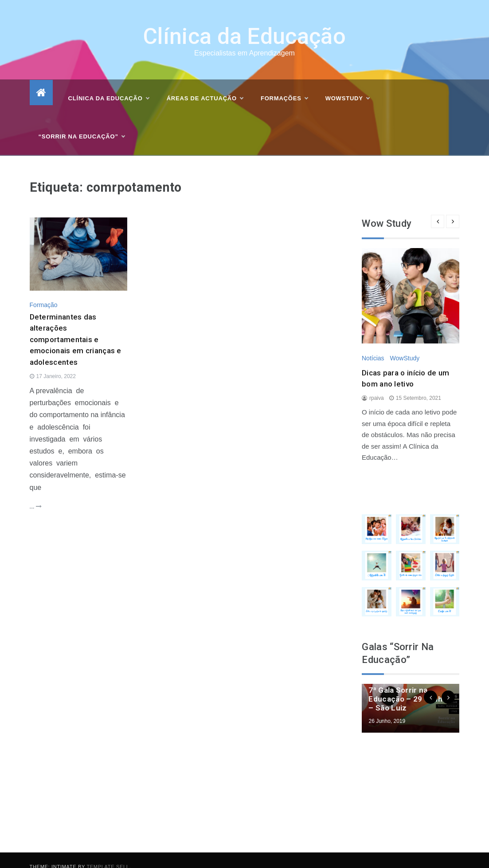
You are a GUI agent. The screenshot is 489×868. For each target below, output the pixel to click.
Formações (284, 86)
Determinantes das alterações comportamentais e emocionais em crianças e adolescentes (76, 327)
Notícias (373, 345)
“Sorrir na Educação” (82, 124)
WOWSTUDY (347, 86)
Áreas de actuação (205, 86)
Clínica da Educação (244, 24)
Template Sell (108, 854)
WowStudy (405, 345)
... (36, 494)
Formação (44, 292)
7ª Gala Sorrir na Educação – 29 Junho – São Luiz (408, 687)
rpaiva (377, 385)
